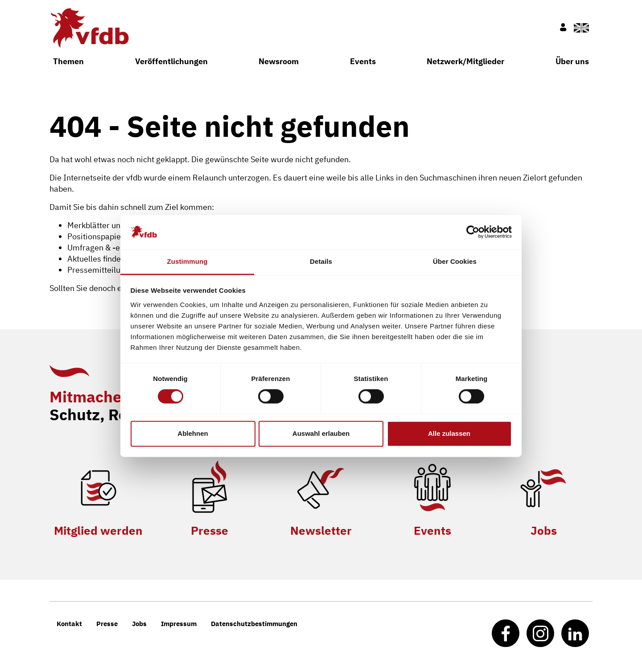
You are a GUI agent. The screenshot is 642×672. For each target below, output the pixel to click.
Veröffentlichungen (171, 61)
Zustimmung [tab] (187, 261)
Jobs (544, 530)
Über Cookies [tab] (455, 261)
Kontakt (69, 624)
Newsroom (279, 61)
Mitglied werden (98, 530)
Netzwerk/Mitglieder (465, 61)
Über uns (572, 61)
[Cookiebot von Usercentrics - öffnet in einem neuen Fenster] (473, 232)
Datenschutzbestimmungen (254, 624)
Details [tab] (321, 261)
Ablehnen (193, 433)
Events (363, 61)
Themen (68, 61)
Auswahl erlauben (321, 433)
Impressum (179, 624)
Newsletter (321, 530)
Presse (210, 530)
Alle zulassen (449, 433)
